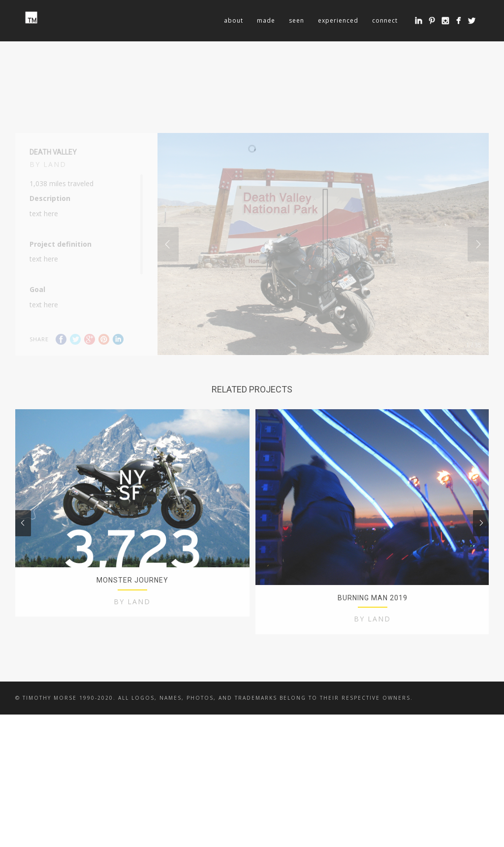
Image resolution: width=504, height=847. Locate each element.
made (266, 20)
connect (385, 20)
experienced (338, 20)
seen (297, 20)
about (234, 20)
